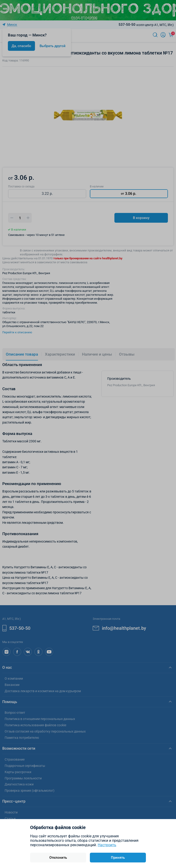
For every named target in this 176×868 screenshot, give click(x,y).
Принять (118, 858)
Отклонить (58, 858)
